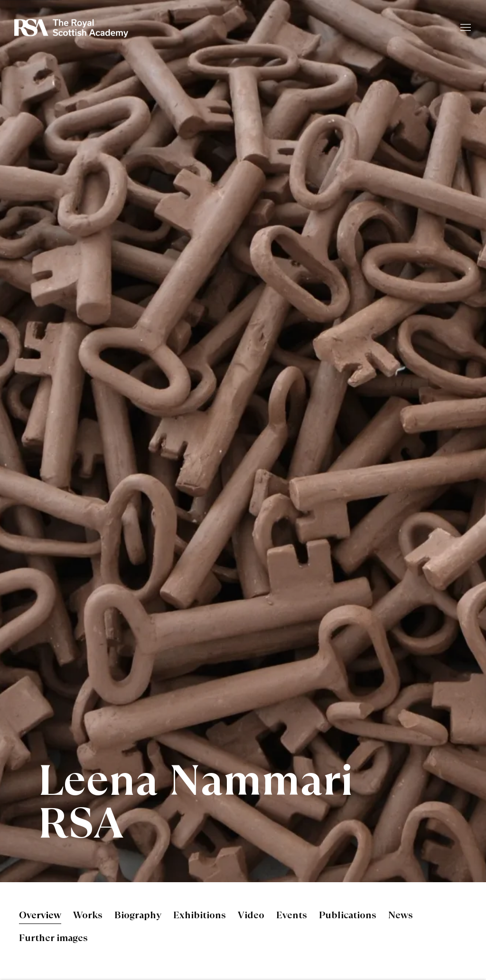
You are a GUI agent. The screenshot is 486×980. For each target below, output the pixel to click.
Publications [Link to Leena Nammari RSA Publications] (348, 916)
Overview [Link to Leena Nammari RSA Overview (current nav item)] (40, 916)
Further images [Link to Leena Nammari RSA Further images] (53, 939)
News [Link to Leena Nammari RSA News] (401, 916)
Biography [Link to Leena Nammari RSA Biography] (138, 916)
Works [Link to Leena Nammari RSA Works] (88, 916)
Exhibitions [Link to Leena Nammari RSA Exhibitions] (200, 916)
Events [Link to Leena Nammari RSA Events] (292, 916)
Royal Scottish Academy (71, 28)
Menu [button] (465, 28)
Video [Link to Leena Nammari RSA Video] (251, 916)
